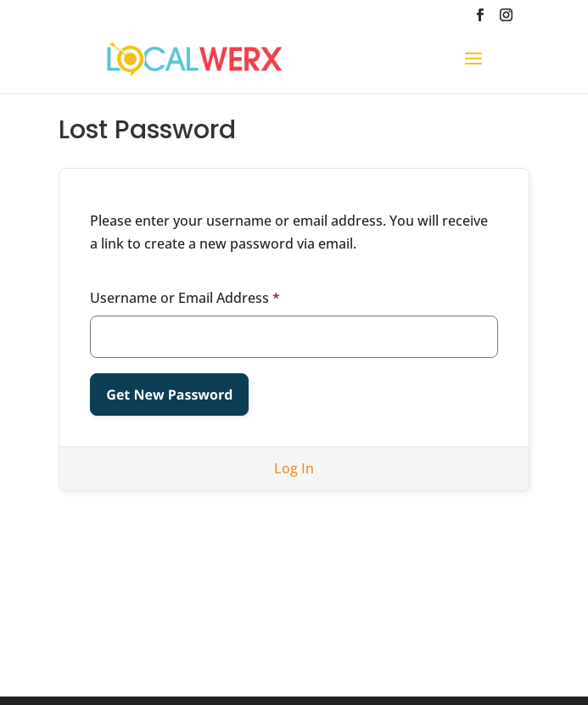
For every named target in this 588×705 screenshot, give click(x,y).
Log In (294, 468)
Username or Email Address (185, 298)
